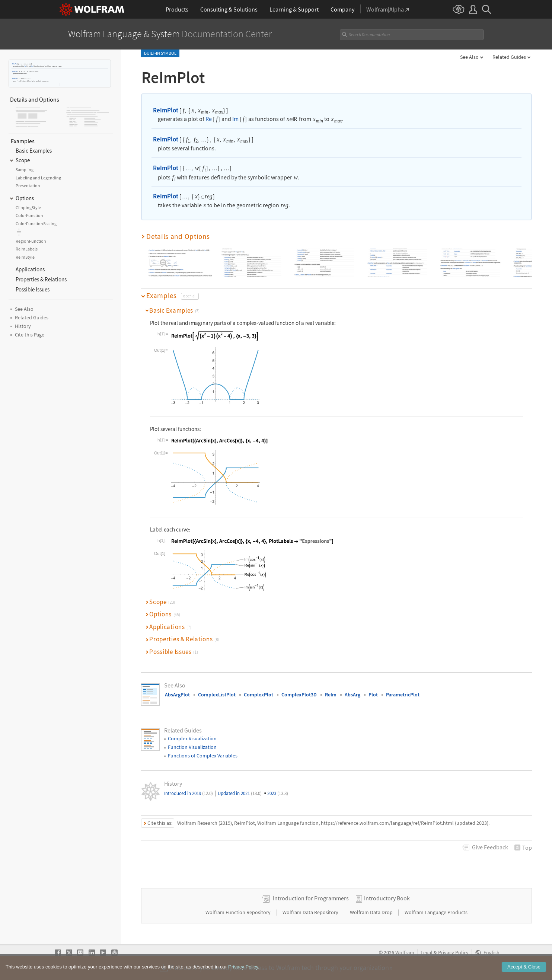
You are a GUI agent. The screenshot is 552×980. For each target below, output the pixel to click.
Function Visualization (192, 747)
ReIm (331, 695)
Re (25, 66)
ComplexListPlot (217, 695)
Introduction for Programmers (311, 898)
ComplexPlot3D (299, 695)
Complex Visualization (192, 738)
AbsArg (352, 695)
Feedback (490, 847)
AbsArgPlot (177, 695)
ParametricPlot (403, 695)
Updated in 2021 (240, 793)
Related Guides (509, 57)
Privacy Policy (453, 953)
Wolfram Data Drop (372, 912)
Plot (373, 695)
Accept (524, 967)
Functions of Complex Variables (203, 756)
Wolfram (405, 953)
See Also (469, 57)
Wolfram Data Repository (311, 912)
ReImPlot (15, 64)
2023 (278, 793)
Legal (427, 953)
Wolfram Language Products (436, 912)
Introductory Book (387, 898)
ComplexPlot (259, 695)
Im (32, 66)
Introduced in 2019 (189, 793)
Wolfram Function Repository (239, 912)
